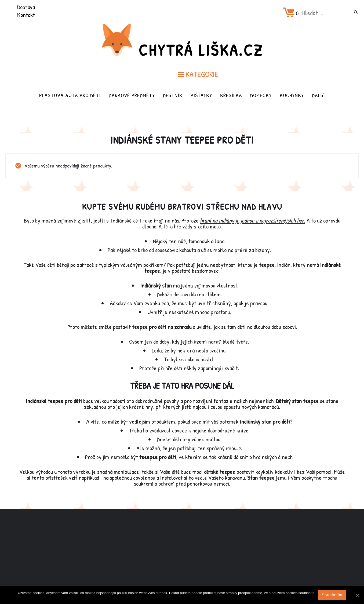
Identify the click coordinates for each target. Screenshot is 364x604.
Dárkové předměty (132, 95)
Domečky (261, 95)
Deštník (173, 95)
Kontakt (26, 15)
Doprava (26, 7)
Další (318, 95)
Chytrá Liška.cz (201, 50)
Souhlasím (332, 595)
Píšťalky (201, 95)
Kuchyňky (292, 95)
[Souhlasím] (357, 595)
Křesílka (231, 95)
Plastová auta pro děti (70, 95)
